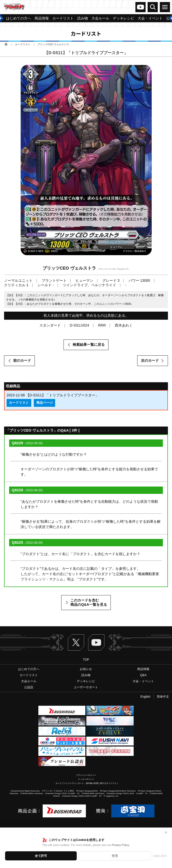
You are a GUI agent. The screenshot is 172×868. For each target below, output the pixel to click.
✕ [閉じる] (166, 833)
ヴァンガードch (140, 7)
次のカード (150, 360)
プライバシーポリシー (86, 775)
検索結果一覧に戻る (89, 345)
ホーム (6, 44)
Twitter (76, 642)
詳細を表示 (160, 856)
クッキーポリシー (86, 779)
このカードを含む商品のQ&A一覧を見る (89, 602)
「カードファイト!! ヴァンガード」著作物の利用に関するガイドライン (86, 783)
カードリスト (23, 44)
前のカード (22, 360)
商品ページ (45, 403)
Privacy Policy (120, 845)
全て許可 (41, 856)
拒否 (115, 856)
